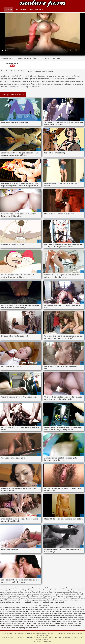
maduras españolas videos (49, 592)
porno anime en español (38, 598)
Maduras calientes (42, 610)
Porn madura (71, 612)
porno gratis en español (40, 600)
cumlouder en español (60, 588)
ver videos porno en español (44, 71)
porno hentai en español (71, 600)
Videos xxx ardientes (67, 624)
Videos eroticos (11, 628)
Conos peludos (22, 616)
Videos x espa (22, 624)
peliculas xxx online (64, 596)
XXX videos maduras (12, 624)
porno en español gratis (65, 598)
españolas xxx (9, 590)
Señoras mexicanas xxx (71, 620)
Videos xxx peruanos (21, 614)
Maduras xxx (46, 612)
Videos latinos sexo (46, 608)
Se (71, 622)
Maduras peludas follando (41, 618)
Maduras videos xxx (34, 622)
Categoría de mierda (36, 9)
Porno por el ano (55, 626)
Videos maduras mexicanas (44, 620)
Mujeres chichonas (5, 612)
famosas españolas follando (43, 590)
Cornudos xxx (71, 608)
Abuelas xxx (22, 610)
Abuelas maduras (23, 622)
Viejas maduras (35, 608)
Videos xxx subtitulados (19, 612)
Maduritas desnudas (11, 622)
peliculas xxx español (52, 596)
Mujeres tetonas (55, 616)
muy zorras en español (64, 592)
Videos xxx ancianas (13, 626)
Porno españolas (32, 624)
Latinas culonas (45, 614)
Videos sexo (77, 624)
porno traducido (60, 602)
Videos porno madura (56, 614)
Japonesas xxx (31, 612)
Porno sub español (31, 610)
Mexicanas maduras (34, 614)
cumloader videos (48, 588)
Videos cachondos (33, 628)
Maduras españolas (16, 608)
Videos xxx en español (67, 616)
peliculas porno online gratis (75, 594)
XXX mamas (56, 618)
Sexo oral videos (62, 612)
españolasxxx (18, 590)
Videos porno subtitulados (76, 610)
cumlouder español (73, 588)
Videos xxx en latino (75, 626)
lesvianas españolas (17, 592)
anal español (13, 588)
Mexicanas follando (65, 622)
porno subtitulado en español (29, 602)
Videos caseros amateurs (59, 608)
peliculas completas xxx (12, 594)
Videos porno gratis (22, 628)
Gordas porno (46, 616)
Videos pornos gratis (43, 624)
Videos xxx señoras (58, 620)
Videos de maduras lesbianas (15, 620)
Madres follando (5, 608)
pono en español (5, 598)
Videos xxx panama (28, 618)
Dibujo (30, 71)
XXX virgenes (13, 616)
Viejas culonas (26, 608)
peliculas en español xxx (27, 594)
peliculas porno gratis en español (56, 594)
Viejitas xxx (55, 622)
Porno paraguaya (36, 626)
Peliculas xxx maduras (67, 618)
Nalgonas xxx (18, 618)
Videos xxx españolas (42, 4)
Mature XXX (3, 626)
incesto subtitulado (78, 590)
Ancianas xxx (64, 626)
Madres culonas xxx (29, 620)
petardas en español (76, 596)
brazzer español (38, 588)
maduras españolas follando (32, 592)
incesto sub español (66, 590)
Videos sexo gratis (25, 626)
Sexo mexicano (64, 610)
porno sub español (15, 602)
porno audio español (51, 598)
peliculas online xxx (40, 594)
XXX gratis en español (11, 610)
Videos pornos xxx (54, 610)
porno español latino (27, 600)
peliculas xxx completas (7, 596)
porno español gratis (14, 600)
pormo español (26, 598)
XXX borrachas (46, 626)
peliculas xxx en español (38, 596)
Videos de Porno (68, 614)
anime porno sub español (25, 588)
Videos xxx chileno (55, 624)
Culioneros (3, 628)
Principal (9, 9)
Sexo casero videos (46, 622)
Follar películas (20, 9)
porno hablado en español (56, 600)
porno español (77, 598)
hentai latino (56, 590)
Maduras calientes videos (34, 616)
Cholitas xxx (53, 612)
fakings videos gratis (28, 590)
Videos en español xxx (7, 618)
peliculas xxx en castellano (22, 596)
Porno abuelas (78, 616)
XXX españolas (10, 614)
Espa (51, 618)
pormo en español (15, 598)
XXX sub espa (77, 614)
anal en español (5, 588)
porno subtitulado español (47, 602)
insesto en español (6, 592)
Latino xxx (38, 612)
